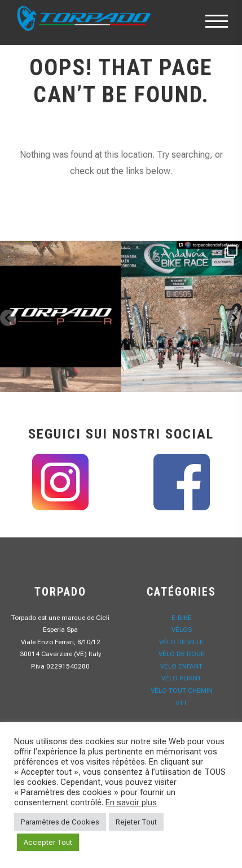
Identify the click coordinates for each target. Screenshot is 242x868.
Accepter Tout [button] (48, 842)
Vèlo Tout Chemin (182, 691)
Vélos (182, 630)
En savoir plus (131, 802)
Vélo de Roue (182, 654)
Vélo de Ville (181, 642)
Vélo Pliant (181, 678)
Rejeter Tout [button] (136, 822)
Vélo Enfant (181, 666)
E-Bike (182, 618)
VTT (181, 703)
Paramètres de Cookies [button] (60, 822)
